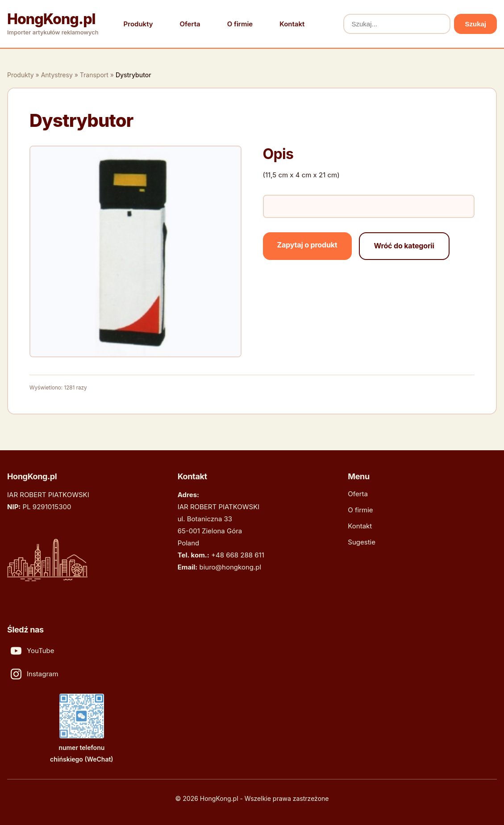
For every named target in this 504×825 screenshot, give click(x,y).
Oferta (190, 24)
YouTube (33, 651)
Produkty (138, 24)
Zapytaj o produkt (307, 245)
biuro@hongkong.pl (231, 567)
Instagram (35, 674)
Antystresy (57, 75)
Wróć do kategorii (404, 246)
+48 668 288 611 (238, 555)
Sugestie (362, 542)
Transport (94, 75)
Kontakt (292, 24)
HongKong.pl (51, 19)
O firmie (240, 24)
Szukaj (475, 24)
